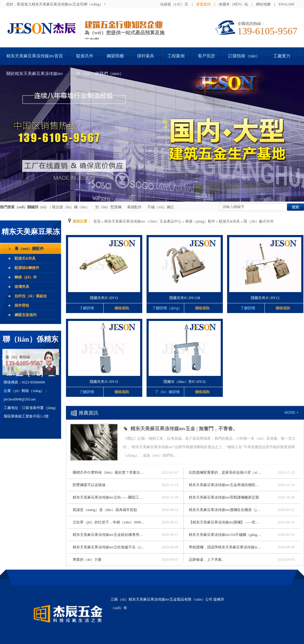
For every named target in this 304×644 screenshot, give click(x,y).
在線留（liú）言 (174, 4)
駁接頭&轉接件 (27, 268)
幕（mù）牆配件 (29, 249)
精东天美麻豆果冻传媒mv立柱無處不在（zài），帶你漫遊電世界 (109, 547)
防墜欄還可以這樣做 (89, 485)
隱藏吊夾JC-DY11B (185, 298)
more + (292, 413)
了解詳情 (87, 308)
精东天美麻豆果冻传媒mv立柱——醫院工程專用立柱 (109, 497)
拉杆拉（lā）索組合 (31, 296)
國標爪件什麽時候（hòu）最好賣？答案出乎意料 (109, 472)
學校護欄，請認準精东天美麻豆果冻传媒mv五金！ (225, 547)
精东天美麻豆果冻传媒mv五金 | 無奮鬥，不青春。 (184, 429)
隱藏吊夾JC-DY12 (265, 298)
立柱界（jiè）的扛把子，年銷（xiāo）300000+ (109, 522)
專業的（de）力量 (87, 560)
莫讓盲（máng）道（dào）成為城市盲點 (105, 510)
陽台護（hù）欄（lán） (71, 207)
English (287, 4)
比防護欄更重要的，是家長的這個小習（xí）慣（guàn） (225, 472)
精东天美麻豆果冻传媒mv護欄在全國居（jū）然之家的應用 (225, 510)
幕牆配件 (134, 207)
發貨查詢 (203, 4)
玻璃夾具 (22, 287)
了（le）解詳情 (167, 392)
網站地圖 (263, 4)
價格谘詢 (122, 308)
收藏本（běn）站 (233, 4)
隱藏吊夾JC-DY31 (104, 382)
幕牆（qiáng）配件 (200, 221)
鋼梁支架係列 (26, 315)
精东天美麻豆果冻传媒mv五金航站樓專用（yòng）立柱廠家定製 (109, 535)
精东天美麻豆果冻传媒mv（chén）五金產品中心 (143, 221)
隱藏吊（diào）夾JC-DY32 (185, 382)
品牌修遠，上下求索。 (207, 560)
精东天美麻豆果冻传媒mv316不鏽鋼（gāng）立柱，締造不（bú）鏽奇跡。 (225, 535)
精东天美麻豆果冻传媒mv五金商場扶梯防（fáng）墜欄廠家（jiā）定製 (225, 485)
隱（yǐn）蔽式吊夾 (259, 221)
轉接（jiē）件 (26, 277)
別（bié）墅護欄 (108, 207)
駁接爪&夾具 (25, 258)
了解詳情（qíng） (167, 308)
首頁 (97, 221)
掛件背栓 (22, 305)
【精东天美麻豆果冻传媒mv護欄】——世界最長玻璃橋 (225, 522)
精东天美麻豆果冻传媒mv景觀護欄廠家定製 (224, 497)
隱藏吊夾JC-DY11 (104, 298)
